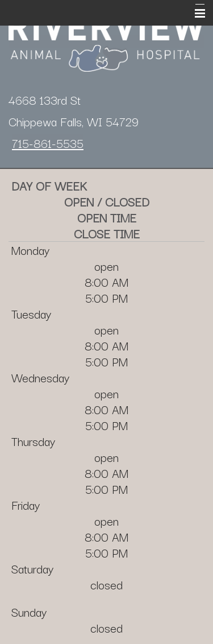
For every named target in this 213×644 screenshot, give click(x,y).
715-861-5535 (48, 143)
